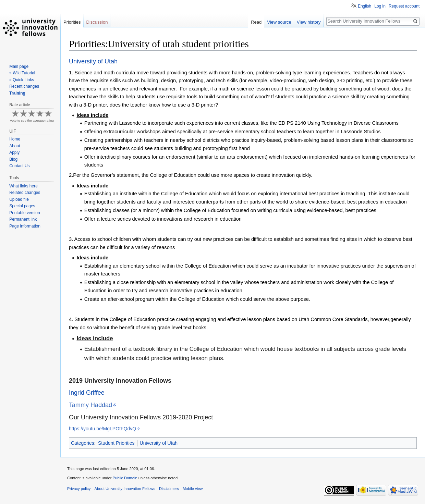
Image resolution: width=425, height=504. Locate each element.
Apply (14, 152)
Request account (404, 6)
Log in (380, 6)
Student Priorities (116, 443)
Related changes (25, 193)
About (15, 146)
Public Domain (125, 478)
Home (15, 139)
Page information (25, 226)
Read (256, 22)
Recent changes (24, 86)
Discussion (97, 22)
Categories (83, 443)
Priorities (72, 22)
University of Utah (159, 443)
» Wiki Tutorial (22, 73)
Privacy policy (79, 489)
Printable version (25, 213)
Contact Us (19, 166)
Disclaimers (169, 489)
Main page (19, 66)
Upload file (19, 199)
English (365, 6)
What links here (23, 186)
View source (279, 22)
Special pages (22, 206)
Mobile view (193, 489)
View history (309, 22)
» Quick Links (22, 80)
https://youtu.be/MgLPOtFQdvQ (102, 429)
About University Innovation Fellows (125, 489)
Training (17, 93)
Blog (13, 159)
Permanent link (23, 219)
